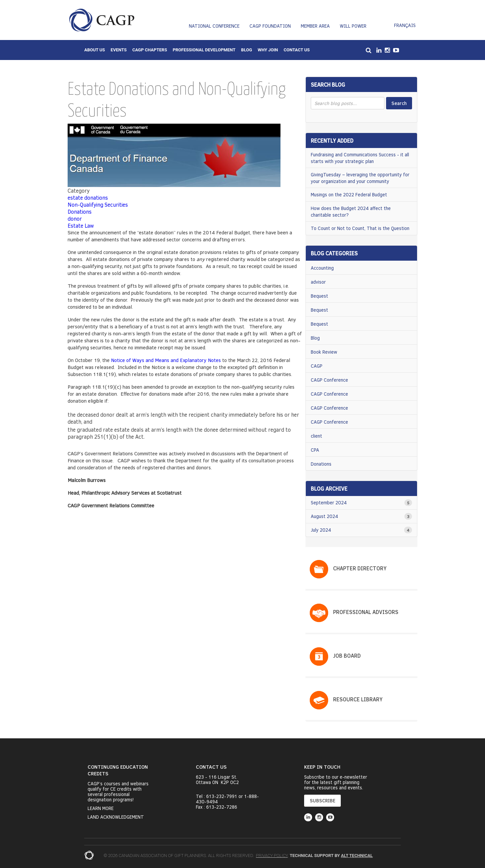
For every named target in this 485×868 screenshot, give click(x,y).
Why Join (268, 50)
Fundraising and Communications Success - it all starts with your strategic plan (360, 158)
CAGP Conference (329, 380)
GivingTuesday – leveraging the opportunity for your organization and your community (360, 178)
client (316, 436)
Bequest (319, 296)
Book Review (324, 352)
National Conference (214, 26)
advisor (318, 282)
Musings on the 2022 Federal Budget (349, 194)
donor (75, 218)
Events (119, 50)
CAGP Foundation (270, 26)
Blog (247, 50)
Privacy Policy (272, 855)
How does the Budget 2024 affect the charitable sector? (351, 211)
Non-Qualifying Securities (98, 204)
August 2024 (324, 516)
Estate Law (81, 225)
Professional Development (204, 50)
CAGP (317, 366)
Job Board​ (347, 655)
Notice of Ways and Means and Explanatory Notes (166, 360)
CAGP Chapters (150, 50)
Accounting (322, 268)
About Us (95, 50)
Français (405, 25)
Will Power (353, 26)
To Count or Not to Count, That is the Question (360, 228)
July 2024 (321, 530)
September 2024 (329, 502)
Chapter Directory (360, 568)
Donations (80, 211)
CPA (315, 450)
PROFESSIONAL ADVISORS (366, 612)
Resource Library (358, 699)
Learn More (101, 808)
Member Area (315, 26)
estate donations (88, 197)
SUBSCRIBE (323, 800)
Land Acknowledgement (116, 817)
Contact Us (296, 50)
